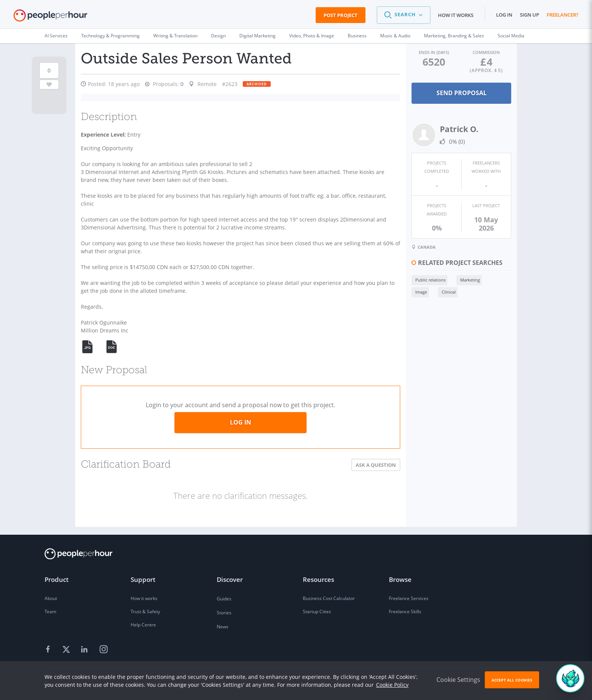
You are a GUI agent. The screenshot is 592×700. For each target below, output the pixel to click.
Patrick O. (438, 128)
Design (218, 36)
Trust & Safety (145, 612)
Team (50, 612)
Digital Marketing (257, 36)
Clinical (401, 279)
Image (479, 267)
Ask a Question (354, 465)
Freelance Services (409, 598)
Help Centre (143, 625)
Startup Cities (317, 612)
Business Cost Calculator (329, 598)
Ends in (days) (418, 52)
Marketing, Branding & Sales (454, 36)
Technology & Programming (110, 36)
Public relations (409, 267)
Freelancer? (563, 15)
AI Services (56, 36)
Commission (481, 52)
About (51, 598)
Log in (504, 15)
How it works (456, 15)
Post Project (341, 15)
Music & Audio (395, 36)
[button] (404, 15)
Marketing (449, 267)
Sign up (530, 15)
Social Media (511, 36)
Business (357, 36)
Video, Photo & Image (312, 36)
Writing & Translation (175, 36)
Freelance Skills (405, 612)
